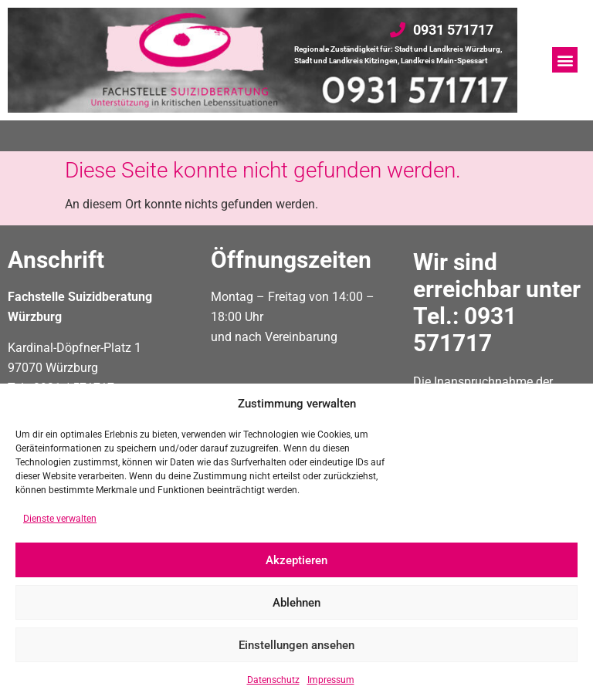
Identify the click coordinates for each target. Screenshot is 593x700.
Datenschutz (273, 680)
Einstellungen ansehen (296, 645)
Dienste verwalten (60, 519)
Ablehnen (296, 603)
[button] (565, 60)
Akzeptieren (296, 560)
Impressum (331, 680)
